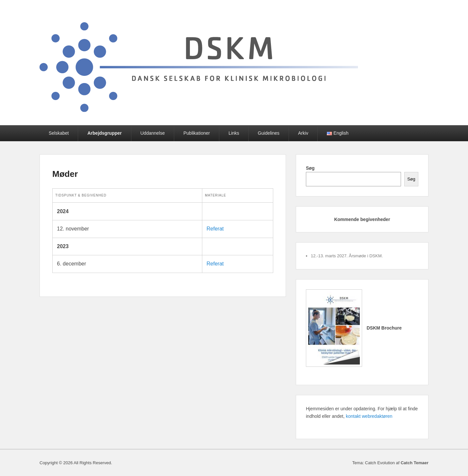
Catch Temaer (415, 463)
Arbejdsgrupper (104, 133)
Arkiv (303, 133)
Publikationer (197, 133)
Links (234, 133)
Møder (65, 174)
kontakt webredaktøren (369, 416)
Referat (215, 229)
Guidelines (269, 133)
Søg (310, 168)
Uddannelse (153, 133)
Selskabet (59, 133)
